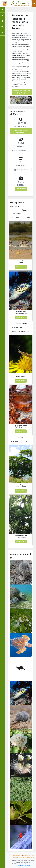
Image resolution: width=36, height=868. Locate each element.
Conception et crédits (24, 857)
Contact (33, 857)
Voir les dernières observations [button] (21, 131)
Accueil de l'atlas (18, 856)
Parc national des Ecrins (24, 866)
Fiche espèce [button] (21, 267)
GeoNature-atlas (23, 864)
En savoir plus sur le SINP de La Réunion (22, 92)
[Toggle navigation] (4, 3)
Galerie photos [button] (21, 189)
